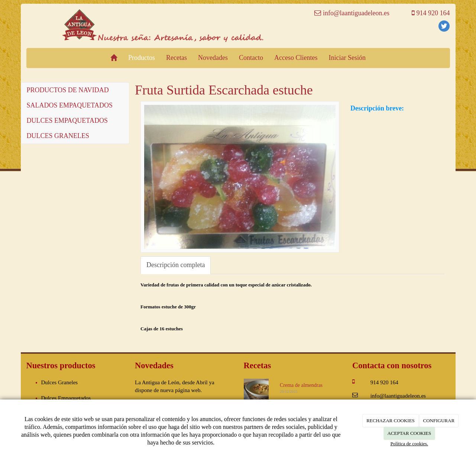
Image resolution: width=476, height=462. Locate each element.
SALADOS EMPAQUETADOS (70, 105)
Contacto (251, 58)
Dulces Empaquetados (66, 398)
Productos (142, 58)
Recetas (177, 58)
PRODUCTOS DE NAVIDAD (68, 90)
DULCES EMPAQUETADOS (67, 121)
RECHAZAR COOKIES (391, 421)
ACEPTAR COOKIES (409, 433)
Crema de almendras (301, 385)
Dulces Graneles (60, 382)
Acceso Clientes (296, 58)
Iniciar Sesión (347, 58)
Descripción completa (176, 265)
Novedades (213, 58)
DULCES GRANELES (58, 136)
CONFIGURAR (439, 421)
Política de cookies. (409, 444)
